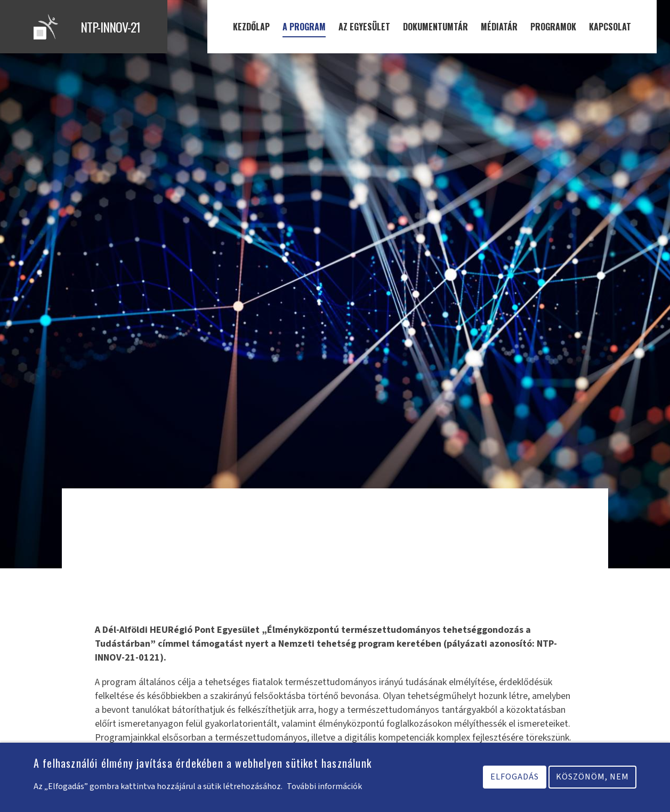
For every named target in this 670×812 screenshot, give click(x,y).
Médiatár (499, 27)
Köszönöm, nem (592, 780)
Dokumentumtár (435, 27)
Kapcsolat (610, 27)
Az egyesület (364, 27)
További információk (324, 790)
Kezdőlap (251, 27)
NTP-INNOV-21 (110, 27)
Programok (553, 27)
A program (304, 27)
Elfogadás (515, 780)
